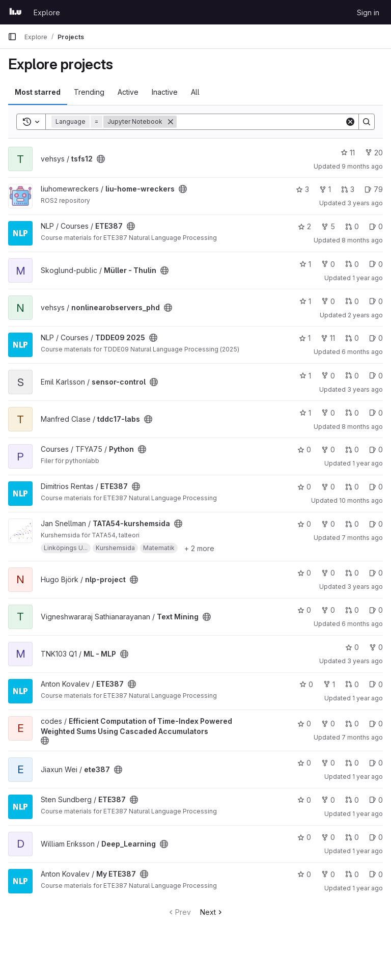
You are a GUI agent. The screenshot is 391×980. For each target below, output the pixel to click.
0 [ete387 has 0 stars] (304, 763)
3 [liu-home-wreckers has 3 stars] (302, 189)
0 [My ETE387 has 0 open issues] (376, 874)
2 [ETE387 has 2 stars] (304, 226)
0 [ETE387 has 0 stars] (304, 487)
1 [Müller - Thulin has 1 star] (305, 264)
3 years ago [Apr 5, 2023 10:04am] (365, 587)
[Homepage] (16, 12)
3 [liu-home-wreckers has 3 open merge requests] (348, 189)
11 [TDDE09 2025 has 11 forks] (328, 338)
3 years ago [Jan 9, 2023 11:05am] (365, 661)
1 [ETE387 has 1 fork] (329, 684)
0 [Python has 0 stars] (304, 450)
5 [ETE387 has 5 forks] (328, 226)
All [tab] (195, 92)
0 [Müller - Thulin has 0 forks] (328, 264)
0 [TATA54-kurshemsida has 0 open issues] (376, 524)
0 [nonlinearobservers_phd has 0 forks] (328, 301)
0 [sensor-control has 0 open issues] (376, 376)
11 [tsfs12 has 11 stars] (348, 153)
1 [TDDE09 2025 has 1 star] (305, 338)
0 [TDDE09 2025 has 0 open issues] (376, 338)
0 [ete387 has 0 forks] (328, 763)
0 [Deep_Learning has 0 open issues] (376, 837)
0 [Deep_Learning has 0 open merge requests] (352, 837)
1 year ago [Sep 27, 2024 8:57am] (368, 814)
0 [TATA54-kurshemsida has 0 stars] (304, 524)
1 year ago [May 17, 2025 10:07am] (368, 698)
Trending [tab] (89, 92)
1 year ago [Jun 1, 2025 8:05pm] (368, 888)
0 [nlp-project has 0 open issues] (376, 573)
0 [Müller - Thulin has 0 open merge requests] (352, 264)
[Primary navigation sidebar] (12, 37)
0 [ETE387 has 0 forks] (328, 487)
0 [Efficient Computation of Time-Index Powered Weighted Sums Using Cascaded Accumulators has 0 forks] (328, 724)
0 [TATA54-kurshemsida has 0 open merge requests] (352, 524)
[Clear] (350, 122)
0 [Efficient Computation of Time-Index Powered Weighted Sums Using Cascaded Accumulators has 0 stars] (304, 724)
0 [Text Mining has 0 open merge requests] (352, 610)
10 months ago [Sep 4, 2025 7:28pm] (361, 500)
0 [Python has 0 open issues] (376, 450)
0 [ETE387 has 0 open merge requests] (352, 226)
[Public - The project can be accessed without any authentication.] (101, 159)
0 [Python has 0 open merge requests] (352, 450)
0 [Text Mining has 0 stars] (304, 610)
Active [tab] (128, 92)
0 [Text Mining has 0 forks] (328, 610)
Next (212, 912)
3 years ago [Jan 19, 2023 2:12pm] (365, 389)
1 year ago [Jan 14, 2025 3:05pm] (368, 463)
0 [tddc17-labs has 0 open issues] (376, 413)
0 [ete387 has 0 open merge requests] (352, 763)
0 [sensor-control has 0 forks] (328, 376)
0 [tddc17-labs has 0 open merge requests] (352, 413)
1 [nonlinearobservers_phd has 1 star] (305, 301)
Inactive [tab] (165, 92)
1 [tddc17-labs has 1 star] (305, 413)
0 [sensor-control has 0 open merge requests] (352, 376)
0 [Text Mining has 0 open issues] (376, 610)
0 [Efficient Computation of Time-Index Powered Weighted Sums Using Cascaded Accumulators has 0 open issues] (376, 724)
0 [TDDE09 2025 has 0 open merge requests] (352, 338)
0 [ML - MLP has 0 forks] (376, 647)
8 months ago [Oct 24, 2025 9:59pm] (362, 240)
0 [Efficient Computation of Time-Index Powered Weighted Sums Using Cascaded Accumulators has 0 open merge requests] (352, 724)
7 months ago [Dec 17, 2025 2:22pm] (362, 737)
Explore (47, 12)
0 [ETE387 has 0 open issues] (376, 226)
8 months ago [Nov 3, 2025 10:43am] (362, 427)
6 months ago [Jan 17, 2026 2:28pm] (362, 624)
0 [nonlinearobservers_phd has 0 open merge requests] (352, 301)
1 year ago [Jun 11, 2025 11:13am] (368, 278)
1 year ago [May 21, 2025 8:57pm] (368, 777)
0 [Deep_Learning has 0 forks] (328, 837)
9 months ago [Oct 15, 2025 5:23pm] (362, 166)
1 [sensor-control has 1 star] (305, 376)
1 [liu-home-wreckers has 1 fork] (325, 189)
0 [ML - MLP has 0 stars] (352, 647)
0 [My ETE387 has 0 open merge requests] (352, 874)
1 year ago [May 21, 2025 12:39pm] (368, 851)
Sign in (368, 12)
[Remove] (171, 122)
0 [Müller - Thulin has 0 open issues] (376, 264)
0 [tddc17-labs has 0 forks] (328, 413)
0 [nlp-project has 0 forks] (328, 573)
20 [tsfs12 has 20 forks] (374, 153)
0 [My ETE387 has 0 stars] (304, 874)
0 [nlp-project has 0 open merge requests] (352, 573)
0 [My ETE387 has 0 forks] (328, 874)
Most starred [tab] (38, 92)
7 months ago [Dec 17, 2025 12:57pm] (362, 538)
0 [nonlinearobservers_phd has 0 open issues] (376, 301)
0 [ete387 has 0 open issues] (376, 763)
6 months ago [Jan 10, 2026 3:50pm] (362, 352)
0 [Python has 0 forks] (328, 450)
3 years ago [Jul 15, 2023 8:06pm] (365, 203)
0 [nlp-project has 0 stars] (304, 573)
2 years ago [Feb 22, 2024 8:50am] (365, 315)
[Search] (261, 122)
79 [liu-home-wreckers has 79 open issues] (374, 189)
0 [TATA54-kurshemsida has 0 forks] (328, 524)
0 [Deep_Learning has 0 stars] (304, 837)
